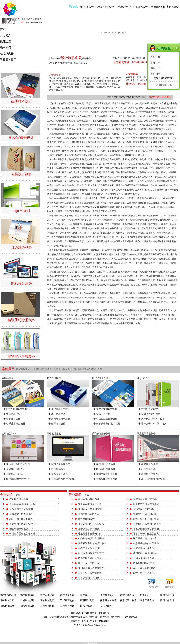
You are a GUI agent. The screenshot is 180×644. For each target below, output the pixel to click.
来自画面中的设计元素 (90, 504)
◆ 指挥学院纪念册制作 (105, 474)
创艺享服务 (132, 74)
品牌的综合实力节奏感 (145, 499)
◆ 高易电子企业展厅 (149, 464)
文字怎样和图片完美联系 (91, 524)
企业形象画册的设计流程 (22, 504)
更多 (18, 495)
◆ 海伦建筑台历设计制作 (17, 479)
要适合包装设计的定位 (145, 514)
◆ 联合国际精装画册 (104, 469)
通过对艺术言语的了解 (90, 534)
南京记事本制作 (128, 600)
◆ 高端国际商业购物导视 (152, 479)
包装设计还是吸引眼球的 (146, 529)
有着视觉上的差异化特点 (22, 514)
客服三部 (155, 68)
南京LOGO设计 (8, 595)
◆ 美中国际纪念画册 (104, 464)
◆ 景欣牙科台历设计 (14, 469)
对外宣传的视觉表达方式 (91, 553)
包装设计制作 (125, 7)
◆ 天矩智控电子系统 (59, 419)
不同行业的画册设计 (144, 558)
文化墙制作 (106, 606)
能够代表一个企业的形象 (146, 534)
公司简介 (5, 35)
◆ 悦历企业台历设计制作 (17, 464)
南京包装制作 (67, 595)
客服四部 (155, 74)
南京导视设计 (27, 606)
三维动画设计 (67, 606)
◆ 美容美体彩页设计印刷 (107, 424)
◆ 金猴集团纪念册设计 (105, 479)
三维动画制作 (67, 600)
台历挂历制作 (158, 7)
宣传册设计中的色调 (89, 563)
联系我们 (5, 48)
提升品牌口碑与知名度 (145, 538)
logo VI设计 (142, 7)
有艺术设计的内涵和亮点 (146, 509)
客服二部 (155, 63)
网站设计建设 (54, 434)
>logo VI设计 (143, 378)
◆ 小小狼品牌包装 (58, 409)
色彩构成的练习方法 (144, 563)
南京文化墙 (86, 606)
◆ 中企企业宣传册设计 (105, 419)
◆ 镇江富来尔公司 (13, 414)
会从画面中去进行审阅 (21, 509)
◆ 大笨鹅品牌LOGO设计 (151, 419)
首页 (3, 29)
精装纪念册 (7, 54)
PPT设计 (144, 595)
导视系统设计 (27, 600)
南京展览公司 (7, 600)
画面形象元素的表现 (89, 514)
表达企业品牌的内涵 (89, 499)
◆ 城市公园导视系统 (59, 464)
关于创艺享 (55, 75)
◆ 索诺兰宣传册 (102, 414)
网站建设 (174, 7)
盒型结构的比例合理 (144, 548)
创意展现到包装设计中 (21, 529)
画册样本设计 (86, 7)
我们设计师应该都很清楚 (91, 568)
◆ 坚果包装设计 (57, 424)
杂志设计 (85, 595)
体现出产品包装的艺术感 (22, 534)
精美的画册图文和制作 (21, 519)
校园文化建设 (167, 595)
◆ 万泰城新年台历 (13, 474)
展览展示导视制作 (146, 434)
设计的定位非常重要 (144, 573)
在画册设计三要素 (19, 499)
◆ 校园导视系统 (57, 469)
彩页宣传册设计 (106, 7)
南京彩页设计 (47, 595)
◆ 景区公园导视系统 (59, 474)
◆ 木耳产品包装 (57, 414)
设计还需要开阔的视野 (145, 568)
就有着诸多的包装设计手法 (92, 543)
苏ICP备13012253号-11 (94, 625)
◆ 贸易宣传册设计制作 (105, 409)
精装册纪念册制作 (101, 434)
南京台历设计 (7, 606)
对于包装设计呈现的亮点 (146, 504)
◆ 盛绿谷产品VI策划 (149, 414)
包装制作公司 (107, 595)
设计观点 (5, 41)
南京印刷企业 (127, 595)
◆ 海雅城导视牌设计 (149, 474)
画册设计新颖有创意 (89, 529)
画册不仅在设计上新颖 (90, 573)
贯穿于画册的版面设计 (21, 524)
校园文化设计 (167, 600)
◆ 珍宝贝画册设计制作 (15, 409)
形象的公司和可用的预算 (146, 519)
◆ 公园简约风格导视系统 (62, 479)
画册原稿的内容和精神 (90, 578)
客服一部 (155, 57)
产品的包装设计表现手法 (91, 538)
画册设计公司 (87, 600)
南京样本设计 (27, 595)
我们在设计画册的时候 (145, 553)
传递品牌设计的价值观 (90, 558)
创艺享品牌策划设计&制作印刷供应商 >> (128, 97)
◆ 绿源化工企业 (12, 419)
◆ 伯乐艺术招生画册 (14, 424)
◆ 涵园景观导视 (147, 469)
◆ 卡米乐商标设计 (148, 409)
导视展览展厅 (8, 60)
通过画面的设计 (86, 519)
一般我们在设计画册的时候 (147, 524)
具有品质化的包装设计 (90, 548)
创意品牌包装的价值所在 (146, 543)
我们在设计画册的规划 (90, 509)
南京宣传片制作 (108, 600)
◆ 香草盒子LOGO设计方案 (152, 424)
